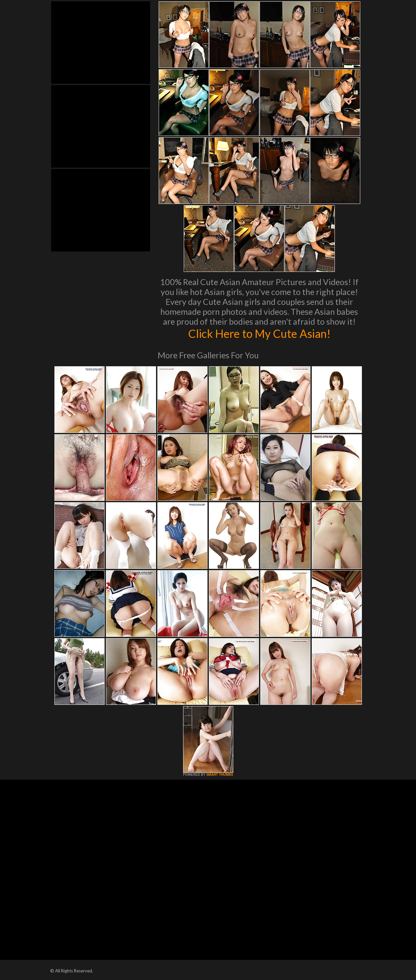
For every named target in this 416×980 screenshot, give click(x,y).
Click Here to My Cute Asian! (259, 333)
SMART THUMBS (220, 775)
